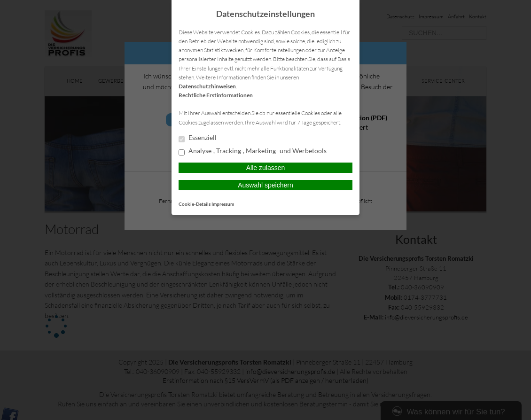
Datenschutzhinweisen (207, 86)
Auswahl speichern (265, 185)
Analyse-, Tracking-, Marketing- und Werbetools (253, 151)
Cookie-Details (195, 204)
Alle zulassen (266, 168)
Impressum (223, 204)
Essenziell (198, 138)
